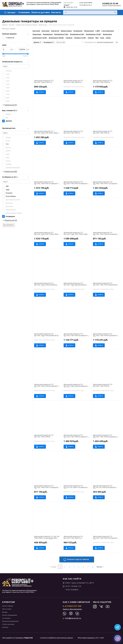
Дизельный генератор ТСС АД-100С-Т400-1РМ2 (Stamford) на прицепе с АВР (46, 335)
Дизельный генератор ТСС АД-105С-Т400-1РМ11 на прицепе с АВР (47, 487)
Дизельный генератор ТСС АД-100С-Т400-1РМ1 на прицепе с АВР (76, 183)
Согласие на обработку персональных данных (56, 638)
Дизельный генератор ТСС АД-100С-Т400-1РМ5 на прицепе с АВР (105, 335)
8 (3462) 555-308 (72, 606)
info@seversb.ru (86, 5)
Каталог (12, 12)
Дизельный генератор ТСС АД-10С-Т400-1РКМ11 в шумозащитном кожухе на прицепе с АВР (47, 538)
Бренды (5, 612)
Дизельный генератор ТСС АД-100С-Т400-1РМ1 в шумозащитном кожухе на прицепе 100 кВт (76, 132)
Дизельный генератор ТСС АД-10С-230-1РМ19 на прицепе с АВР (105, 487)
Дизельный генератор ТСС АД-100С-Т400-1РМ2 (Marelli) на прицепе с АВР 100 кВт (75, 284)
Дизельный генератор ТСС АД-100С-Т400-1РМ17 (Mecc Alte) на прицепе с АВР (76, 234)
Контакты (56, 12)
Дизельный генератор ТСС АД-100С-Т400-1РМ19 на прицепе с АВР (106, 234)
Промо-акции (7, 609)
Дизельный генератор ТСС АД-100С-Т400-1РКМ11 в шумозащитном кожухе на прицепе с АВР (47, 82)
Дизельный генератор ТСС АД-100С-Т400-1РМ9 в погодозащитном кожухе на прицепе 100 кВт (103, 386)
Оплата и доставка (41, 12)
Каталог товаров (8, 606)
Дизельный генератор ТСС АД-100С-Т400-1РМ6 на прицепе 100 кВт (47, 386)
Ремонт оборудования (10, 615)
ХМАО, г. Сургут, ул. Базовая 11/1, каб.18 (78, 583)
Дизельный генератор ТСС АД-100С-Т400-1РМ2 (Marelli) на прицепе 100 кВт (45, 284)
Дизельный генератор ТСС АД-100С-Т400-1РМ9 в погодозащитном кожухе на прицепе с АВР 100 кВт (44, 436)
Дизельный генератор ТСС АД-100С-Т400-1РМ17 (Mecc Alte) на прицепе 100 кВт (47, 234)
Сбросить (61, 42)
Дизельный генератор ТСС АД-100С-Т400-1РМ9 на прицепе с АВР (105, 436)
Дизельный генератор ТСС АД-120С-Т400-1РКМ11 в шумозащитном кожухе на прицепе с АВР (77, 538)
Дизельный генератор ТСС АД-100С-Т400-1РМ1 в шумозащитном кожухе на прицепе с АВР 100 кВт (106, 132)
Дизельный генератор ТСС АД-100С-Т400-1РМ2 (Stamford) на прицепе (105, 284)
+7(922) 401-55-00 (70, 7)
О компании (24, 12)
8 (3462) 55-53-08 (110, 3)
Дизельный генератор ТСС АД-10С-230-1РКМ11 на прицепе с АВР (76, 487)
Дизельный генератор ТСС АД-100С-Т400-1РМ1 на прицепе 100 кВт (47, 183)
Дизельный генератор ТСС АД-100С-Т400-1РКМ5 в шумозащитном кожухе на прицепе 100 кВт (106, 82)
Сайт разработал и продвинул (17, 638)
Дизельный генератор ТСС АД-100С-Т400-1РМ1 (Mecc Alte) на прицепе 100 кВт (47, 132)
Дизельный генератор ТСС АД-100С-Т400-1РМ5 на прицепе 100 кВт (77, 335)
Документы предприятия (10, 621)
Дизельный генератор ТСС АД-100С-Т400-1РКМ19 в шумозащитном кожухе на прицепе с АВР (77, 82)
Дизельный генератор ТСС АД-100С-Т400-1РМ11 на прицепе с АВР (106, 183)
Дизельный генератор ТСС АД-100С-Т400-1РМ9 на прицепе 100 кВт (77, 436)
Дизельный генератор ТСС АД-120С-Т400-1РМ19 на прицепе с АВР (106, 538)
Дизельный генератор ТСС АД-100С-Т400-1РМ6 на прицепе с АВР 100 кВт (76, 386)
